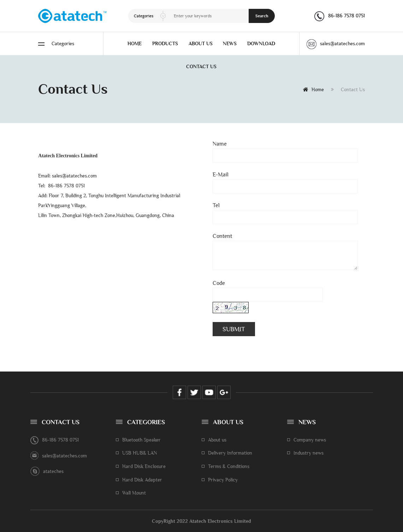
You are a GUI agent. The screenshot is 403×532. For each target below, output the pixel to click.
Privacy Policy (223, 480)
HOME (135, 43)
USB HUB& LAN (140, 453)
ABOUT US (201, 43)
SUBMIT (234, 329)
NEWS (230, 43)
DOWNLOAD (261, 43)
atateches (53, 471)
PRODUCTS (165, 43)
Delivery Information (230, 453)
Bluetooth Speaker (141, 440)
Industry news (309, 453)
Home (313, 89)
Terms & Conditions (229, 466)
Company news (310, 440)
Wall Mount (134, 493)
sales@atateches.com (336, 43)
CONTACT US (201, 66)
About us (217, 440)
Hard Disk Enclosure (144, 466)
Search (262, 16)
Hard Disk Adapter (142, 480)
